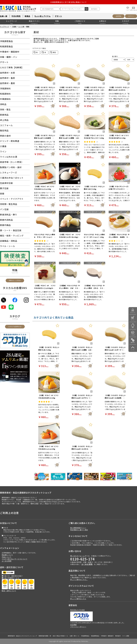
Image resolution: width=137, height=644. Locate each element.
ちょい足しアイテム (42, 16)
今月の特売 (16, 16)
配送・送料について (9, 591)
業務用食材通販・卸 (45, 636)
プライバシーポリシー (78, 627)
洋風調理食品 (85, 636)
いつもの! (133, 335)
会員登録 (118, 16)
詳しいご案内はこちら (78, 599)
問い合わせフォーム (77, 556)
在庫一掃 (4, 16)
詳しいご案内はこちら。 (79, 580)
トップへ (133, 350)
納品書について (7, 555)
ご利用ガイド (80, 21)
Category (15, 35)
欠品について (7, 557)
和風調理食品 (95, 636)
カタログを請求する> (15, 327)
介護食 (14, 27)
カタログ (126, 21)
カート (133, 320)
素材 (28, 27)
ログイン (131, 16)
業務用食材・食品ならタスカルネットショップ (22, 636)
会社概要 (73, 625)
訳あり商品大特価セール (60, 636)
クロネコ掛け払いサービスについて (15, 559)
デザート (58, 16)
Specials (15, 273)
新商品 (27, 16)
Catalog (15, 319)
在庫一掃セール (75, 636)
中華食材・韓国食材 (107, 636)
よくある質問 (7, 561)
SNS (15, 290)
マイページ (133, 312)
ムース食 (21, 27)
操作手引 (133, 342)
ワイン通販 (126, 636)
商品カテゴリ (34, 21)
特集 (57, 21)
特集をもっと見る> (15, 280)
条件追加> (94, 9)
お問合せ (103, 21)
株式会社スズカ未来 (77, 610)
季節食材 (118, 636)
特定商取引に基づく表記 (79, 530)
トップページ (11, 21)
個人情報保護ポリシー (78, 528)
